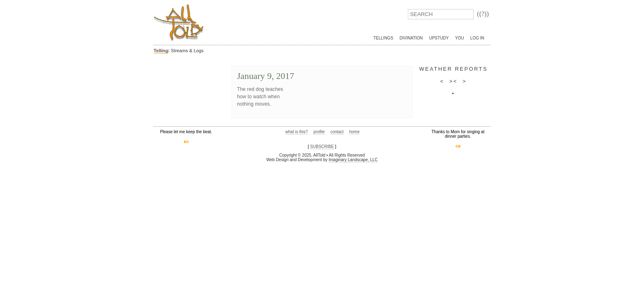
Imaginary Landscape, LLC (353, 160)
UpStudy (439, 38)
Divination (411, 38)
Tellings (383, 38)
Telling (161, 51)
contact (337, 132)
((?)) (483, 14)
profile (319, 132)
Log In (477, 38)
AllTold (179, 23)
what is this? (297, 132)
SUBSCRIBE (322, 147)
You (460, 38)
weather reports (454, 69)
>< (453, 81)
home (354, 132)
